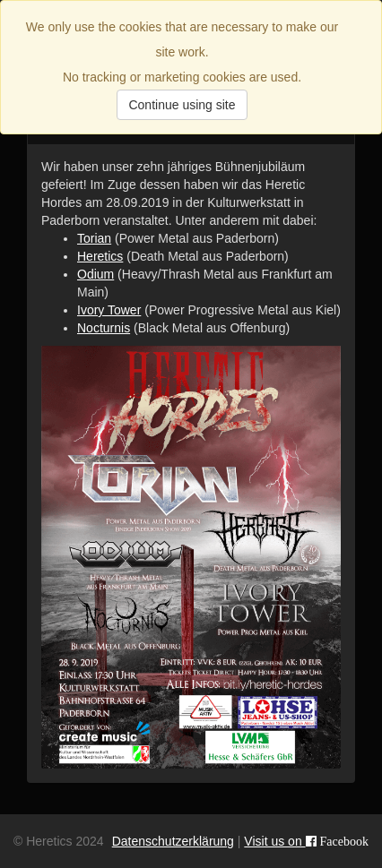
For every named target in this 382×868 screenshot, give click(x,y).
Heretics (100, 256)
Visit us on (306, 841)
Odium (95, 274)
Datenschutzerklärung (173, 841)
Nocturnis (104, 328)
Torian (94, 238)
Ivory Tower (109, 310)
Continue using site (182, 105)
